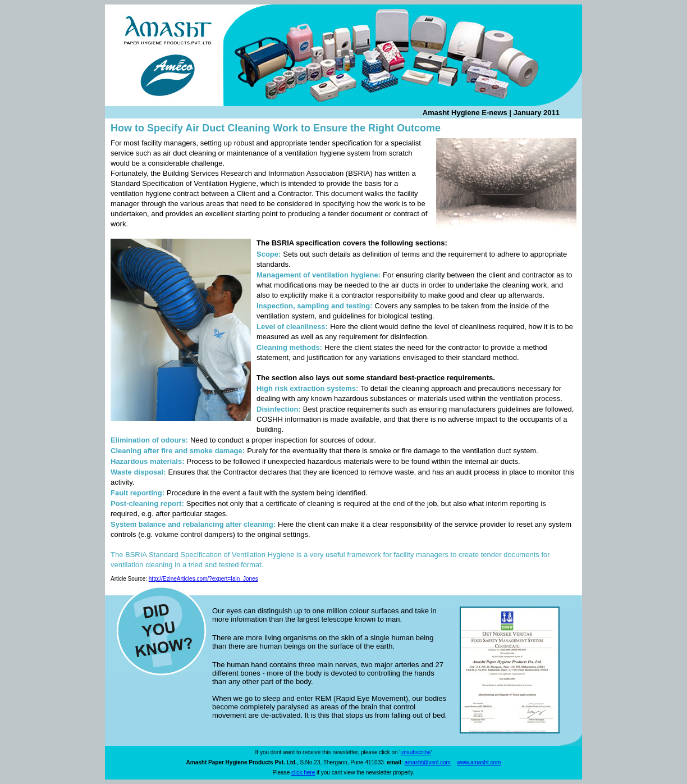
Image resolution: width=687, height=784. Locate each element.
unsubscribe (416, 752)
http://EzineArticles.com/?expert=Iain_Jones (203, 579)
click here (303, 772)
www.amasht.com (479, 762)
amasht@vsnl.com (428, 762)
